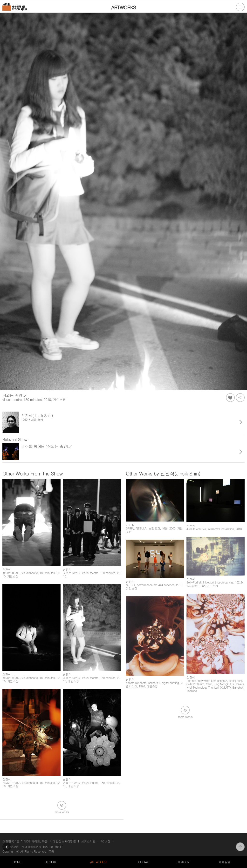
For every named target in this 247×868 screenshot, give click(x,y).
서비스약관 (88, 841)
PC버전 (105, 841)
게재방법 (224, 862)
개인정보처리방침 (64, 841)
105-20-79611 (53, 847)
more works (62, 812)
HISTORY (183, 862)
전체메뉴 (240, 7)
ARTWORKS (98, 862)
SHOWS (144, 862)
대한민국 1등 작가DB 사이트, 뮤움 (25, 841)
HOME (17, 862)
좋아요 (230, 398)
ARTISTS (51, 862)
